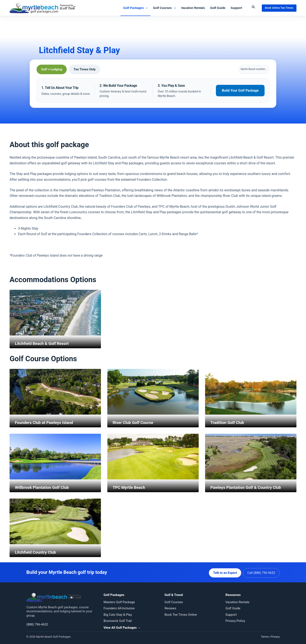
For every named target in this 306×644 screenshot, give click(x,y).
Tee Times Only (85, 69)
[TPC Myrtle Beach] (153, 457)
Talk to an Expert (224, 572)
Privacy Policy (235, 620)
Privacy (275, 636)
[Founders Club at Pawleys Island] (55, 392)
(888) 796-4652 (37, 623)
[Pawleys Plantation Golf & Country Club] (251, 457)
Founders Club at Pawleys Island (46, 422)
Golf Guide (218, 8)
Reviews (170, 607)
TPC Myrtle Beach (130, 487)
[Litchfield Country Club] (55, 521)
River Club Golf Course (134, 422)
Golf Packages (136, 8)
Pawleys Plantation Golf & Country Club (248, 487)
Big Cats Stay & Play (118, 614)
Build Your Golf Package (240, 90)
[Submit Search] (253, 7)
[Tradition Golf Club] (251, 392)
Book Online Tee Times (279, 8)
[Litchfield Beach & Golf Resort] (55, 313)
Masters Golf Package (119, 601)
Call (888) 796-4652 (261, 572)
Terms (265, 636)
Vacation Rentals (193, 8)
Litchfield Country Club (37, 552)
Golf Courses (165, 8)
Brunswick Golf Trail (118, 620)
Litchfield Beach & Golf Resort (44, 343)
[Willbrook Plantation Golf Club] (55, 457)
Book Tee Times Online (181, 614)
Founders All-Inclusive (119, 607)
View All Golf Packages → (122, 627)
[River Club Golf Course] (153, 392)
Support (237, 8)
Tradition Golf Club (228, 422)
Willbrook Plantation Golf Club (44, 487)
